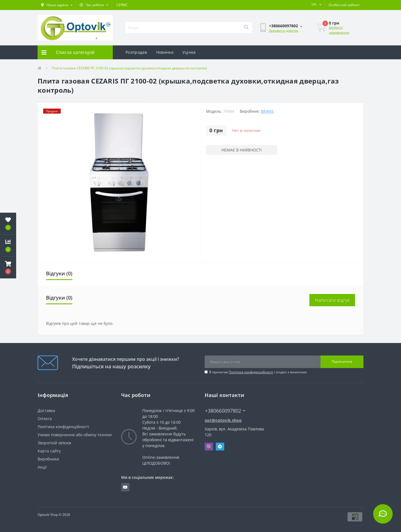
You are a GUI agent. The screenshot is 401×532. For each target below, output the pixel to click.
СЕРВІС (122, 5)
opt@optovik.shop (223, 420)
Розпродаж (136, 52)
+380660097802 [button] (225, 411)
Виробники (48, 459)
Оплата (45, 419)
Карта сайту (49, 451)
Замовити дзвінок (283, 30)
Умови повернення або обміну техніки (75, 435)
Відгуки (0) (59, 273)
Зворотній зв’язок (54, 443)
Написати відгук (332, 300)
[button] (57, 5)
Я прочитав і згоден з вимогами (258, 372)
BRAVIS (267, 111)
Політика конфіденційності (251, 372)
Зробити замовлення (339, 30)
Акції (42, 467)
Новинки (165, 52)
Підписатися (342, 361)
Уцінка (189, 52)
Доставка (46, 410)
